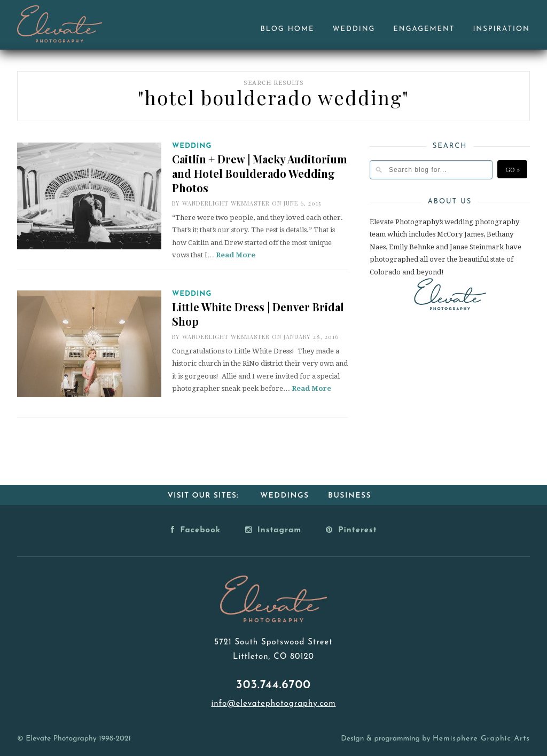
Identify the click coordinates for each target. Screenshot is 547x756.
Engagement (424, 29)
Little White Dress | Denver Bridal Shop (258, 314)
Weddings (285, 496)
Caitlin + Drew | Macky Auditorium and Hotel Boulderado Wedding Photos (260, 173)
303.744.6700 (273, 685)
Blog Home (288, 29)
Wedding (354, 29)
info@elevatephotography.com (273, 704)
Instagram (273, 530)
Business (350, 496)
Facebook (196, 530)
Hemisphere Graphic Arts (481, 739)
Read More (236, 255)
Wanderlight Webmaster (226, 203)
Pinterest (351, 530)
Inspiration (501, 29)
